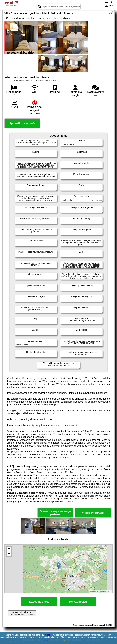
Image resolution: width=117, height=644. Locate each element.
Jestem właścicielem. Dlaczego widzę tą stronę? (22, 613)
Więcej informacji (93, 513)
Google (48, 635)
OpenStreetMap (105, 592)
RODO (46, 640)
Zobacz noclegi (78, 602)
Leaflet (93, 592)
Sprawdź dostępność (22, 123)
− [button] (9, 554)
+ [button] (9, 549)
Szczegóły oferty (39, 602)
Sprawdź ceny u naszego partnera (55, 513)
